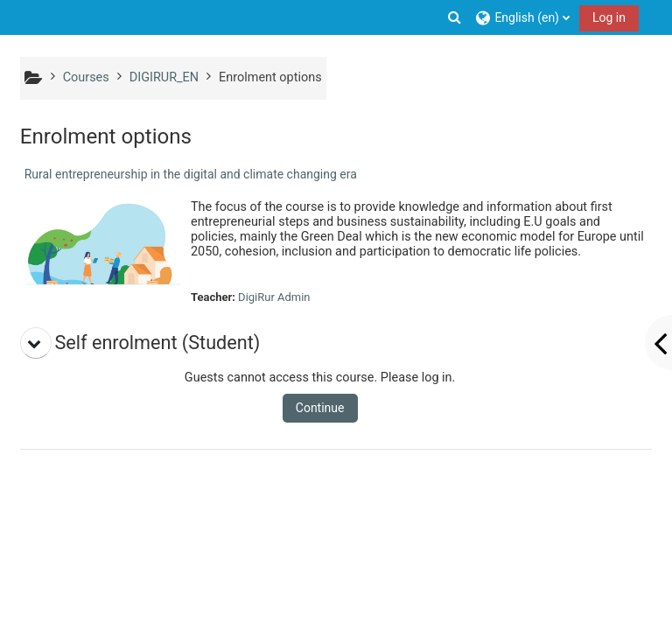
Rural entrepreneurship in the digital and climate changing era (191, 174)
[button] (454, 17)
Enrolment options (270, 77)
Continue (320, 408)
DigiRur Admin (274, 297)
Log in (609, 17)
